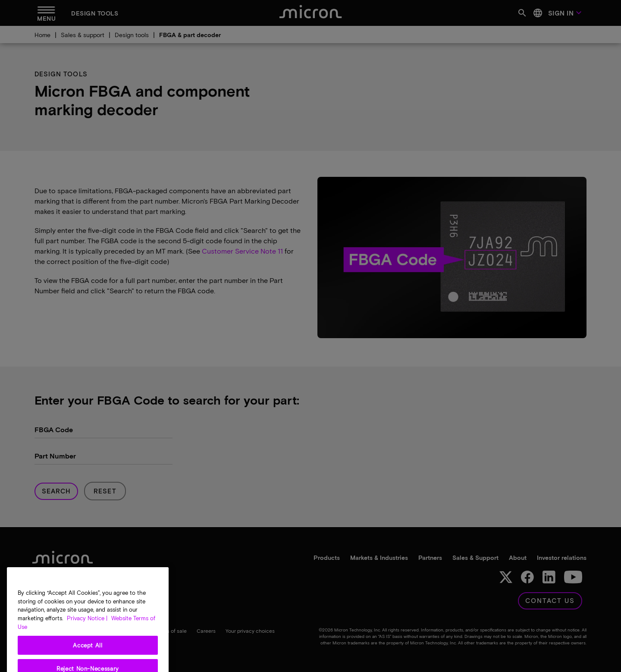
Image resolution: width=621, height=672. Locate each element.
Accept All (88, 656)
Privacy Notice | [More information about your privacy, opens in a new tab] (87, 629)
